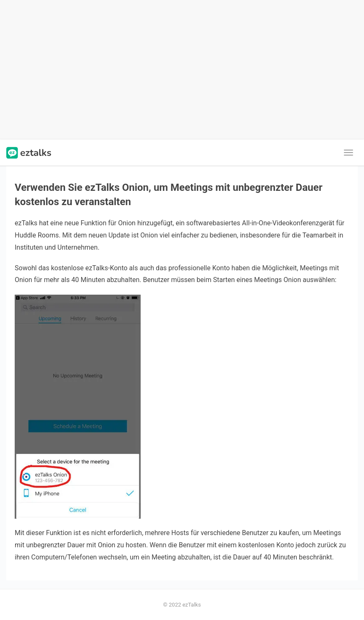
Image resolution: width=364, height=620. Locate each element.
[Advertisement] (182, 70)
